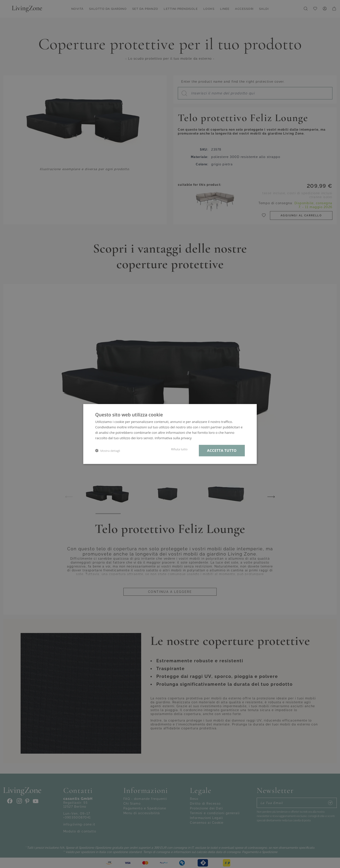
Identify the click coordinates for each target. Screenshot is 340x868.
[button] (108, 451)
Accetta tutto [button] (222, 450)
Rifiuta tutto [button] (179, 449)
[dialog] (170, 434)
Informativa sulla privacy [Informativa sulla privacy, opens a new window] (173, 438)
